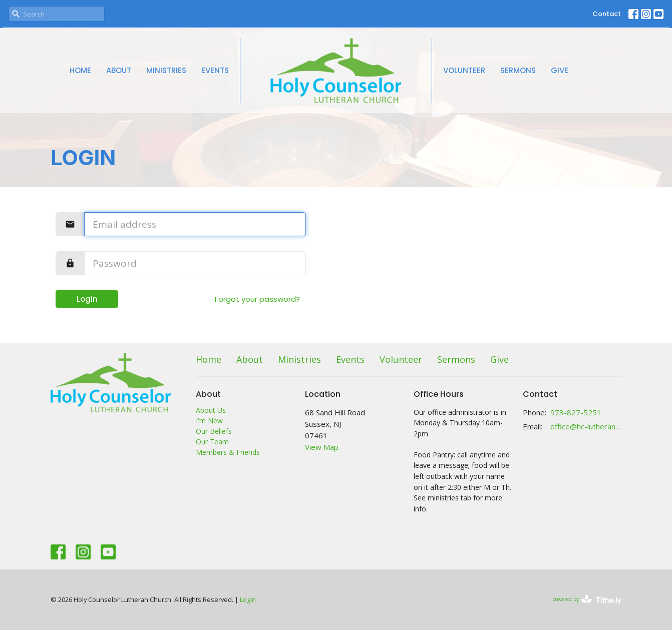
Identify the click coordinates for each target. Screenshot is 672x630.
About (119, 70)
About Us (211, 410)
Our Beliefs (214, 431)
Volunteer (464, 70)
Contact (607, 14)
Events (215, 70)
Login (87, 299)
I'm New (209, 421)
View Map (322, 447)
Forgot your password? (257, 299)
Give (560, 70)
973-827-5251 (576, 412)
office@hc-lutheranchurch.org (586, 426)
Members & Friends (228, 452)
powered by (587, 600)
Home (80, 70)
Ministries (166, 70)
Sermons (518, 70)
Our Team (212, 442)
